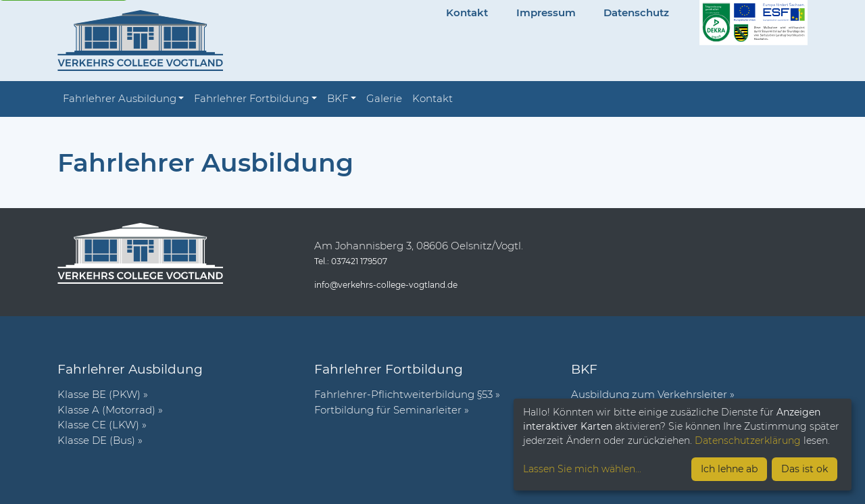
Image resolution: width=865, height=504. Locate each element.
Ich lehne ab (729, 469)
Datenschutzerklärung (748, 440)
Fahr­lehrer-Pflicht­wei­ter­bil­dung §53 (403, 394)
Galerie (384, 98)
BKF (338, 98)
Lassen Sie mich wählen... (582, 469)
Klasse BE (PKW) (99, 394)
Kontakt (467, 12)
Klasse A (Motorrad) (106, 410)
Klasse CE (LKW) (98, 425)
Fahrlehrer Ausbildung (120, 98)
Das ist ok (805, 469)
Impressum (546, 12)
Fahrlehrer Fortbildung (251, 98)
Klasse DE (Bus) (96, 440)
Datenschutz (636, 12)
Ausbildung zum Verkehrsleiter (649, 394)
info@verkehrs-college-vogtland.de (386, 285)
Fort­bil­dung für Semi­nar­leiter (388, 410)
